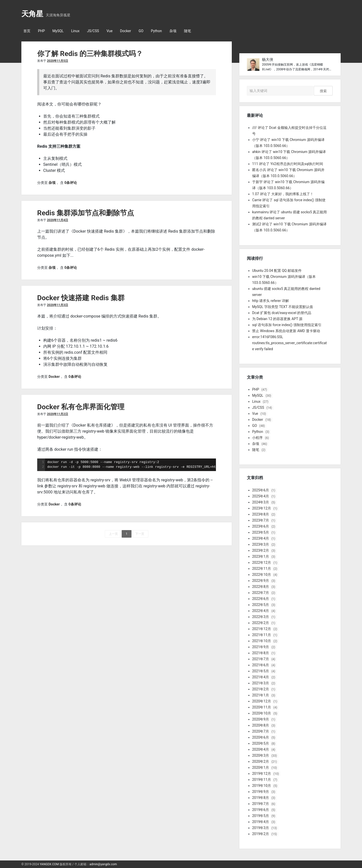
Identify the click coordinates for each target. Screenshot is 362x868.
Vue (110, 31)
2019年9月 (261, 792)
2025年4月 (261, 496)
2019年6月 (261, 810)
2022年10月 (262, 575)
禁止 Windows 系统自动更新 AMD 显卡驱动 (286, 331)
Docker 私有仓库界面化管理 (81, 407)
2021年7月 (261, 659)
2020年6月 (261, 737)
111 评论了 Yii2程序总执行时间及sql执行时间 (288, 164)
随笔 (188, 31)
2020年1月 (261, 768)
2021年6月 (261, 665)
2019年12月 (262, 774)
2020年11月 (262, 707)
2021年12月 (262, 629)
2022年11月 (262, 569)
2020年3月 (261, 755)
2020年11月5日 (58, 61)
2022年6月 (261, 599)
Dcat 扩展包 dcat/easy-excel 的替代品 (282, 313)
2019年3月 (261, 828)
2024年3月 (261, 502)
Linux (75, 31)
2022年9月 (261, 581)
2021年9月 (261, 647)
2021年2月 (261, 689)
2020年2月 (261, 761)
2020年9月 (261, 719)
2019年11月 (262, 780)
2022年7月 (261, 593)
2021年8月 (261, 653)
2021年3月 (261, 683)
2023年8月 (261, 514)
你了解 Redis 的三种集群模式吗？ (90, 54)
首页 (27, 31)
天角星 (32, 14)
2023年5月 (261, 532)
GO (141, 31)
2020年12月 (262, 701)
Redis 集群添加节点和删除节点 (86, 213)
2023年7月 (261, 520)
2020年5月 (261, 743)
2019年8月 (261, 798)
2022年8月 (261, 587)
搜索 (323, 91)
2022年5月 (261, 605)
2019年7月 (261, 804)
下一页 (140, 534)
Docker (126, 31)
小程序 (257, 438)
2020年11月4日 (58, 220)
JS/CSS (93, 31)
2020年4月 (261, 749)
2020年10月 (262, 713)
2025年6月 (261, 490)
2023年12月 (262, 508)
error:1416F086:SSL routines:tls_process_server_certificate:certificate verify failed (289, 343)
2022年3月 (261, 617)
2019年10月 (262, 786)
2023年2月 (261, 550)
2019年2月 (261, 834)
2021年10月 (262, 641)
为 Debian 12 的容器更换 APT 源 (277, 319)
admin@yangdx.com (103, 864)
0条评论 (71, 183)
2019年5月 (261, 816)
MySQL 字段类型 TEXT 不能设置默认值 (283, 307)
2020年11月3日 (58, 305)
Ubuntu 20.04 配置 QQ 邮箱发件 (277, 271)
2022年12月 (262, 563)
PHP (41, 31)
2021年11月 (262, 635)
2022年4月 (261, 611)
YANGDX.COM (49, 864)
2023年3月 (261, 544)
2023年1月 (261, 556)
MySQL (58, 31)
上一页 (113, 534)
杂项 (173, 31)
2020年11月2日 (58, 414)
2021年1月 (261, 695)
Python (156, 31)
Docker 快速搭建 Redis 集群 (81, 298)
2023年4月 (261, 538)
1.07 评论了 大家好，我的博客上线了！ (283, 194)
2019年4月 (261, 822)
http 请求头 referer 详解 (270, 301)
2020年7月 (261, 731)
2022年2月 (261, 623)
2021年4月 (261, 677)
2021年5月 (261, 671)
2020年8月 (261, 725)
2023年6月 (261, 526)
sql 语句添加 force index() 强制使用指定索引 (287, 325)
